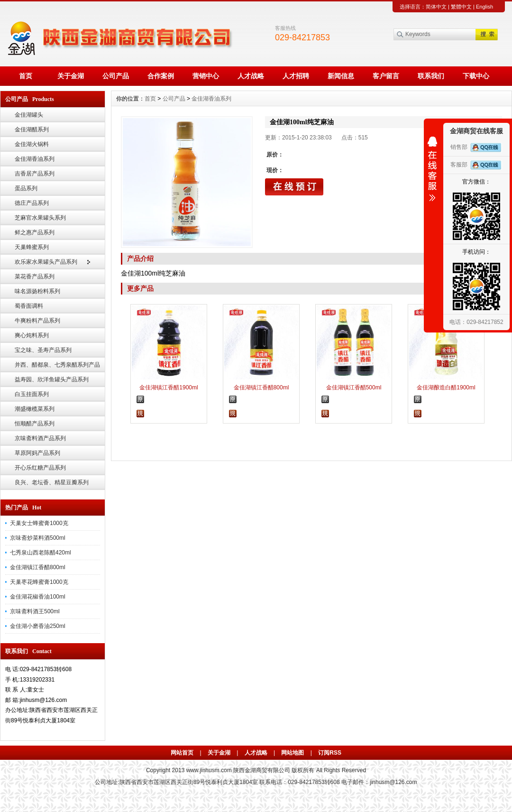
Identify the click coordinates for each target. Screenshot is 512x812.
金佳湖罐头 (29, 115)
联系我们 (431, 76)
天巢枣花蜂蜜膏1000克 (39, 582)
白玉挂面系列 (32, 394)
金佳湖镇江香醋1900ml (169, 388)
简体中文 (436, 7)
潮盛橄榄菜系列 (35, 409)
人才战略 (251, 76)
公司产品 (116, 76)
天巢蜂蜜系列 (32, 247)
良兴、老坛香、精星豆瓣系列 (52, 482)
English (485, 7)
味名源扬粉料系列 (37, 291)
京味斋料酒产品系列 (40, 438)
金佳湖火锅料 (32, 144)
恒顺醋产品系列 (35, 424)
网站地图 (293, 753)
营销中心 (206, 76)
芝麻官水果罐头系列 (40, 218)
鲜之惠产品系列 (35, 232)
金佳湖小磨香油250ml (38, 626)
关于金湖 (71, 76)
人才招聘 (296, 76)
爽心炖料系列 (32, 335)
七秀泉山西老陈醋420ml (41, 553)
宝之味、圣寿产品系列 (43, 350)
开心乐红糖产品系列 (40, 468)
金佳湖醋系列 (32, 129)
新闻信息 (341, 76)
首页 (26, 76)
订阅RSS (330, 753)
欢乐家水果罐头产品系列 (46, 262)
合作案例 (161, 76)
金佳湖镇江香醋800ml (38, 567)
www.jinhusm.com (209, 770)
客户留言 (386, 76)
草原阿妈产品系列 (37, 453)
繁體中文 (461, 7)
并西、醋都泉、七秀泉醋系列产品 (57, 365)
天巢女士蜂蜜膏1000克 (39, 523)
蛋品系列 (26, 188)
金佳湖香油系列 (35, 159)
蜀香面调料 (29, 306)
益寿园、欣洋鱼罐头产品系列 (52, 379)
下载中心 (476, 76)
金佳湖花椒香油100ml (38, 597)
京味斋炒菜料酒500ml (38, 538)
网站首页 (182, 753)
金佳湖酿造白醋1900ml (446, 388)
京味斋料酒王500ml (35, 611)
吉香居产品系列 (35, 174)
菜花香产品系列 (35, 277)
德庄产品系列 (32, 203)
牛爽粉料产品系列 (37, 321)
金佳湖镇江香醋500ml (354, 388)
